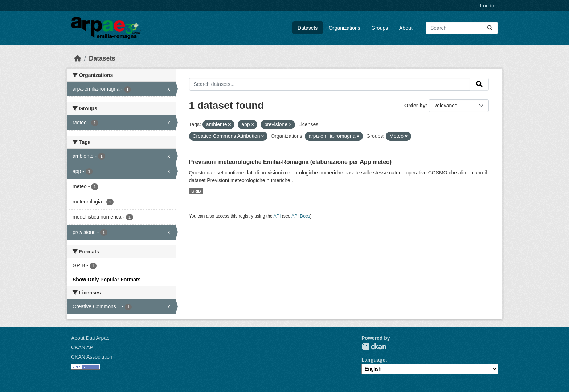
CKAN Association (92, 357)
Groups (380, 28)
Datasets (308, 28)
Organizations (344, 28)
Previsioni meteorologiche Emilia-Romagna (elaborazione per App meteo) (290, 162)
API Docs (301, 216)
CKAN (374, 346)
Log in (487, 6)
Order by (415, 106)
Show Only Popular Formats (107, 280)
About (406, 28)
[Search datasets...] (462, 28)
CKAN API (83, 347)
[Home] (78, 58)
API (277, 216)
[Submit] (490, 28)
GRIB (196, 191)
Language (373, 360)
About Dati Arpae (90, 338)
